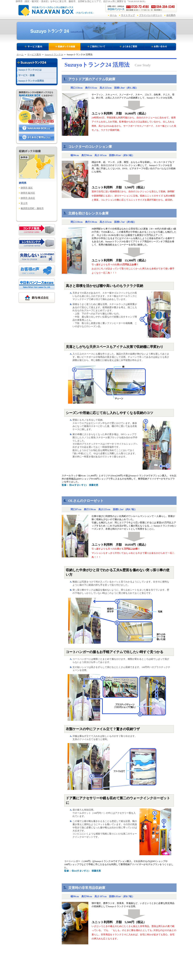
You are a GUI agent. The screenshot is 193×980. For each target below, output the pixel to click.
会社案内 (171, 15)
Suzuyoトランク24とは (30, 70)
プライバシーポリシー (151, 15)
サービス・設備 (26, 75)
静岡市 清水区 (28, 198)
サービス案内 (34, 55)
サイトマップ (128, 15)
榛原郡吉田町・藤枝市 (32, 208)
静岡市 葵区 (27, 188)
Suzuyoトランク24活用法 (31, 81)
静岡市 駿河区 (28, 193)
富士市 (24, 203)
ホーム (113, 15)
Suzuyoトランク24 (54, 55)
